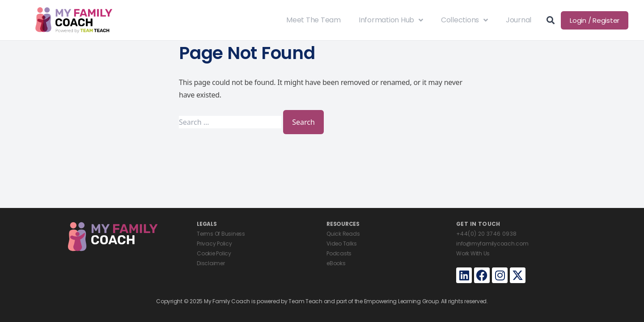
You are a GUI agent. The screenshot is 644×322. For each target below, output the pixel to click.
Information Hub (391, 20)
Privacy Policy (214, 244)
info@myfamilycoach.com (492, 244)
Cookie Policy (214, 253)
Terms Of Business (221, 234)
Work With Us (473, 253)
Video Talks (341, 244)
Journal (519, 20)
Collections (464, 20)
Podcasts (339, 253)
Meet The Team (314, 20)
